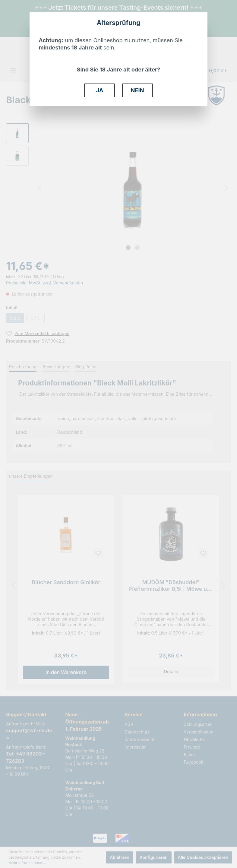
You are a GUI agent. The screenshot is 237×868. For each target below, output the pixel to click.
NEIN (137, 90)
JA (100, 90)
